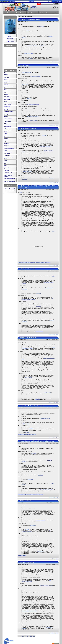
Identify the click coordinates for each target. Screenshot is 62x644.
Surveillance (7, 155)
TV (5, 91)
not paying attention (33, 121)
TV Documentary (8, 93)
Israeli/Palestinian (8, 118)
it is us (53, 231)
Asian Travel (7, 125)
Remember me (58, 1)
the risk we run (41, 551)
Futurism (6, 147)
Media (5, 159)
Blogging (6, 160)
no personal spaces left (35, 77)
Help (47, 13)
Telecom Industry (8, 98)
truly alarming (33, 525)
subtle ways (39, 293)
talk (21, 193)
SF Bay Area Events (8, 130)
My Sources (10, 40)
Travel (5, 123)
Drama (6, 83)
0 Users (55, 9)
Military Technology (8, 180)
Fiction (6, 76)
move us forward (39, 331)
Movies (6, 79)
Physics (6, 138)
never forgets (30, 479)
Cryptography (7, 174)
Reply (57, 62)
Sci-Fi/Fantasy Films (9, 86)
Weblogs (22, 13)
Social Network (32, 13)
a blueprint (34, 454)
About (53, 13)
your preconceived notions (33, 116)
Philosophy (6, 164)
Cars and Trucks (8, 122)
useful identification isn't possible (46, 490)
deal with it (41, 475)
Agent (15, 13)
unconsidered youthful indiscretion (29, 611)
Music (5, 89)
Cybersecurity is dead (27, 72)
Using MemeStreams (9, 111)
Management (7, 100)
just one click (25, 84)
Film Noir (6, 84)
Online (55, 6)
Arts (5, 73)
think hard (38, 306)
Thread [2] (51, 125)
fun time (28, 31)
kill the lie (29, 98)
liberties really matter (28, 53)
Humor (6, 108)
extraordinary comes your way (46, 586)
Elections (6, 116)
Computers (6, 171)
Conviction (27, 432)
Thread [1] (51, 62)
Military (6, 162)
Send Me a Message (10, 42)
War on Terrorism (8, 115)
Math (5, 135)
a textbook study (48, 393)
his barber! (44, 136)
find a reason (26, 424)
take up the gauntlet (27, 171)
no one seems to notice (45, 418)
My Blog (10, 35)
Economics (6, 143)
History (6, 133)
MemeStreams (7, 110)
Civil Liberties (7, 154)
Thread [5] (51, 265)
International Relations (9, 149)
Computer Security (8, 172)
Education (6, 145)
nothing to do (41, 27)
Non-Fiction (7, 78)
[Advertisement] (10, 57)
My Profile (10, 37)
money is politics (28, 378)
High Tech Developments (9, 182)
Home (9, 13)
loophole (27, 529)
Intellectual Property (9, 157)
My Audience (10, 38)
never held (31, 428)
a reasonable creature (40, 520)
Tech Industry (7, 96)
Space (5, 140)
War (5, 88)
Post (41, 13)
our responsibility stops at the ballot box (36, 46)
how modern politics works (46, 147)
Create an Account (5, 1)
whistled (30, 59)
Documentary (7, 81)
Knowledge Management (10, 178)
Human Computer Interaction (8, 176)
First (34, 636)
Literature (6, 74)
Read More (37, 399)
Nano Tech (6, 137)
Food (5, 128)
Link (54, 62)
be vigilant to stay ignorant (33, 105)
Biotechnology (7, 169)
